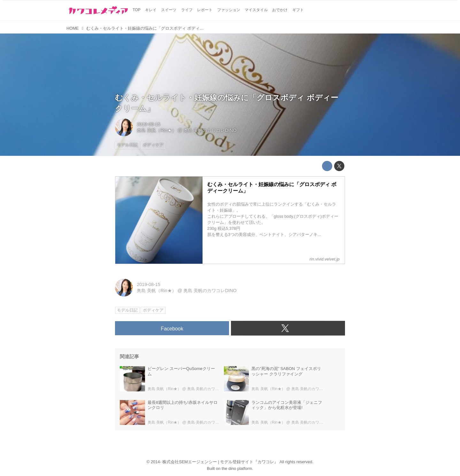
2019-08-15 (149, 124)
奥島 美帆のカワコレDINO (210, 130)
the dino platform (237, 468)
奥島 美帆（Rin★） (157, 130)
